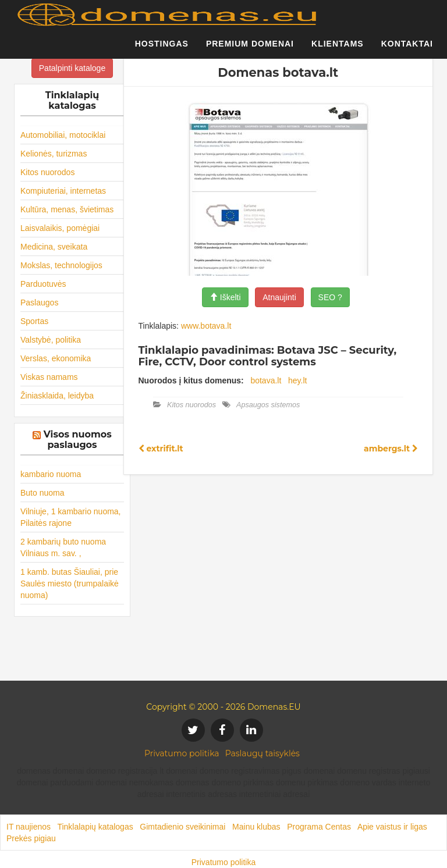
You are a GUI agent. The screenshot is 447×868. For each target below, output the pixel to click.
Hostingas (162, 49)
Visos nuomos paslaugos (78, 440)
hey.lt (297, 380)
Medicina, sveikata (54, 247)
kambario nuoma (51, 474)
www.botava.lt (206, 326)
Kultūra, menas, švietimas (67, 209)
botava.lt (266, 380)
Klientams (338, 49)
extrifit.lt (161, 449)
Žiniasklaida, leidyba (57, 396)
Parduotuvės (43, 284)
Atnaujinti (279, 297)
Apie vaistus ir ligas (392, 827)
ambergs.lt (391, 449)
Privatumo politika (182, 753)
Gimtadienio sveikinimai (182, 827)
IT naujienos (29, 827)
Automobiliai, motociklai (63, 135)
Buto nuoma (42, 493)
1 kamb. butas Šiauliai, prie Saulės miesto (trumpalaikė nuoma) (70, 584)
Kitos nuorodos (47, 172)
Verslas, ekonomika (56, 358)
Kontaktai (407, 49)
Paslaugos (39, 303)
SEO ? (330, 297)
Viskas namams (49, 377)
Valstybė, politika (51, 340)
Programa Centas (319, 827)
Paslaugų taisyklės (262, 753)
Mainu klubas (256, 827)
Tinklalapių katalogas (95, 827)
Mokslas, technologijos (61, 265)
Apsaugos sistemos (268, 405)
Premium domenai (250, 49)
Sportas (34, 321)
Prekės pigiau (31, 838)
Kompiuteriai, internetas (63, 191)
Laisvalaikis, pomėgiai (60, 228)
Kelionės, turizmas (54, 154)
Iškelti (225, 297)
